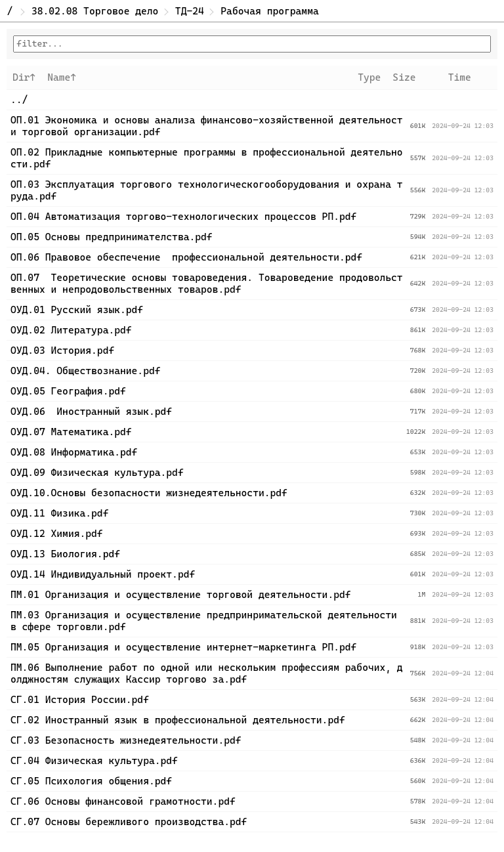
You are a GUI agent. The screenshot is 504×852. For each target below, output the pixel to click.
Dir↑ (24, 77)
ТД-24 (190, 11)
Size (404, 77)
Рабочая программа (269, 11)
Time (460, 77)
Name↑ (62, 77)
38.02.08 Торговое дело (95, 11)
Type (369, 77)
